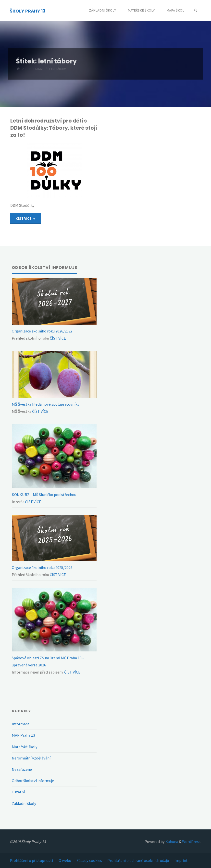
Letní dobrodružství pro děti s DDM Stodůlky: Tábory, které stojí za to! (54, 128)
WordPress (191, 841)
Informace (21, 724)
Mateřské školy (25, 747)
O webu (65, 860)
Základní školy (24, 803)
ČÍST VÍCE (57, 338)
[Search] (196, 10)
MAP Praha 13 (23, 735)
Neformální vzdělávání (31, 758)
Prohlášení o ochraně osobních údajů (138, 860)
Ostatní (18, 792)
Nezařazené (22, 769)
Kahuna (171, 841)
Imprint (181, 860)
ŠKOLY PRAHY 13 (28, 11)
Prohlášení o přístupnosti (31, 860)
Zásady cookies (89, 860)
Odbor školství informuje (33, 781)
